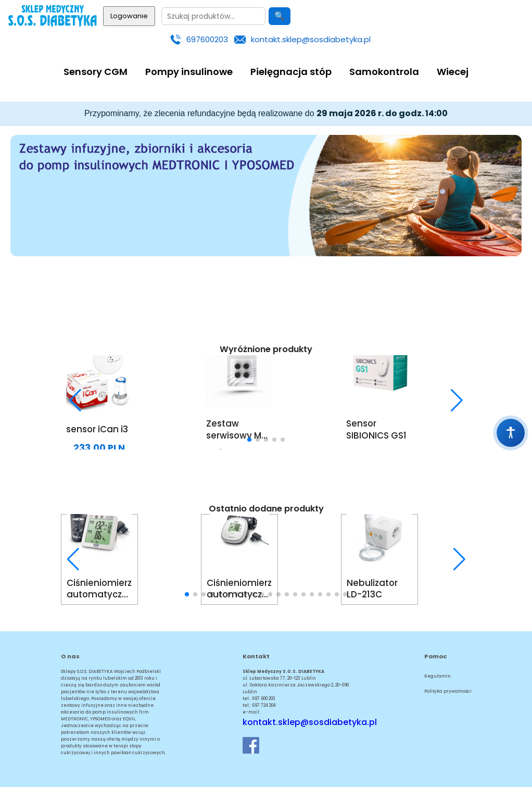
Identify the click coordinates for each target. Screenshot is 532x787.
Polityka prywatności (448, 691)
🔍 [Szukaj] (280, 16)
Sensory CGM (96, 72)
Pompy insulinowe (189, 72)
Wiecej (453, 72)
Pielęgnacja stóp (291, 72)
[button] (75, 401)
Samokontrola (384, 72)
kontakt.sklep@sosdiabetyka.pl (311, 39)
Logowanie (129, 16)
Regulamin (438, 676)
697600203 (207, 39)
